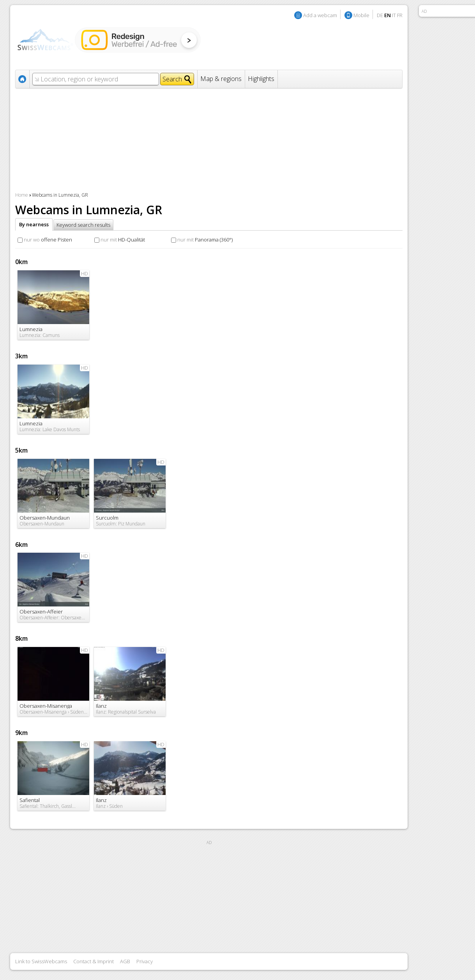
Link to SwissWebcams (41, 961)
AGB (125, 961)
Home (22, 195)
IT (394, 15)
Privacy (145, 961)
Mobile (361, 15)
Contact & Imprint (94, 961)
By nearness (34, 224)
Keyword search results (83, 225)
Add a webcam (320, 15)
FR (400, 15)
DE (380, 15)
